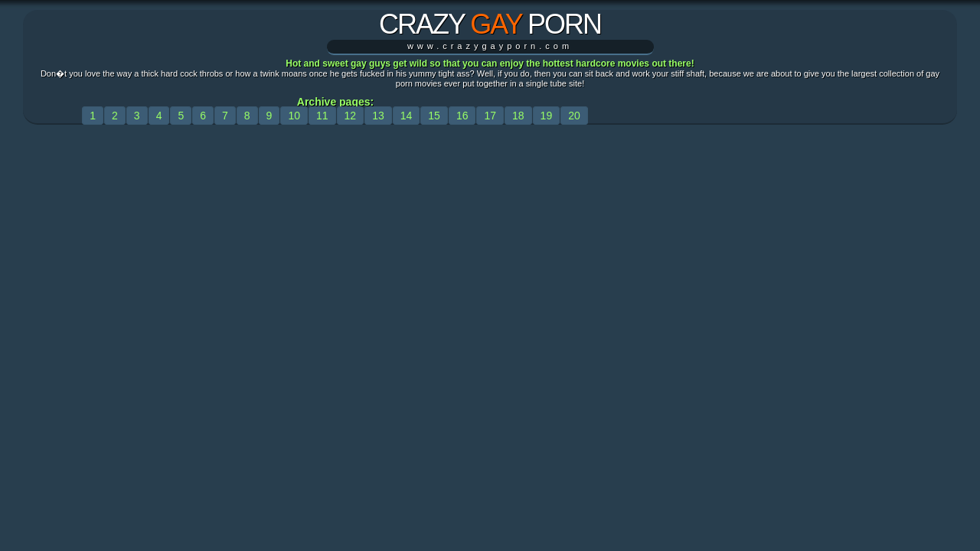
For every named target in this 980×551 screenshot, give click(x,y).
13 (378, 116)
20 (574, 116)
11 (322, 116)
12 (351, 116)
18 (518, 116)
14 (407, 116)
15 (434, 116)
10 (294, 116)
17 (490, 116)
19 (547, 116)
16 (462, 116)
